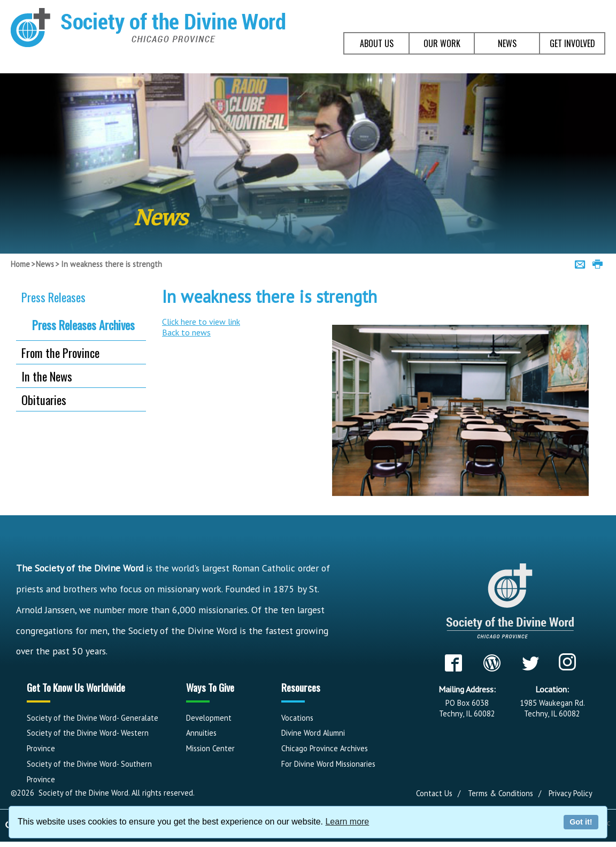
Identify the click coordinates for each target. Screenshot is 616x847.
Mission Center (210, 748)
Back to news (186, 332)
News (45, 264)
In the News (47, 376)
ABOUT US (377, 43)
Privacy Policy (571, 793)
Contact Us (434, 793)
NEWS (507, 43)
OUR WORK (442, 43)
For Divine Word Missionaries (328, 764)
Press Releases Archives (83, 325)
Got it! (581, 822)
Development (209, 718)
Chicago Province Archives (325, 748)
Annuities (201, 733)
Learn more (347, 822)
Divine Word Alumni (313, 733)
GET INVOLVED (572, 43)
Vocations (297, 718)
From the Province (60, 352)
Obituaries (44, 399)
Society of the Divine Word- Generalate (93, 718)
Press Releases (53, 297)
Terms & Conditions (500, 793)
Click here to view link (201, 322)
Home (20, 264)
